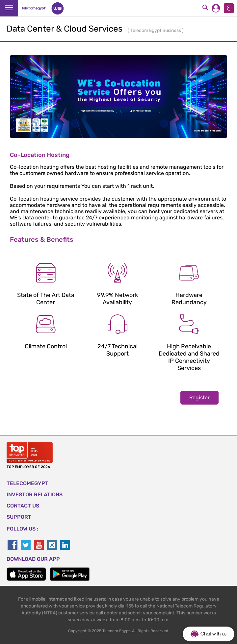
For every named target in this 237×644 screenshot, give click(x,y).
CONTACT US (23, 506)
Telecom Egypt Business (156, 30)
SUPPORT (19, 517)
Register (199, 397)
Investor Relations (35, 495)
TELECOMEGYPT (27, 483)
